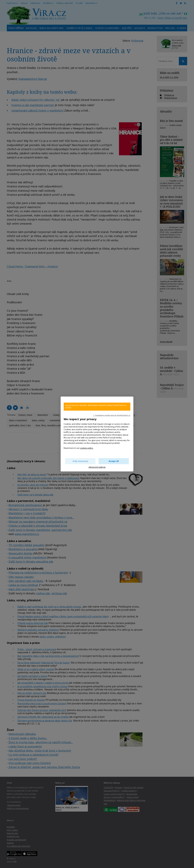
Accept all (114, 461)
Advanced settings (97, 467)
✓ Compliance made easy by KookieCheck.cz (112, 415)
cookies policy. (87, 448)
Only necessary (80, 461)
